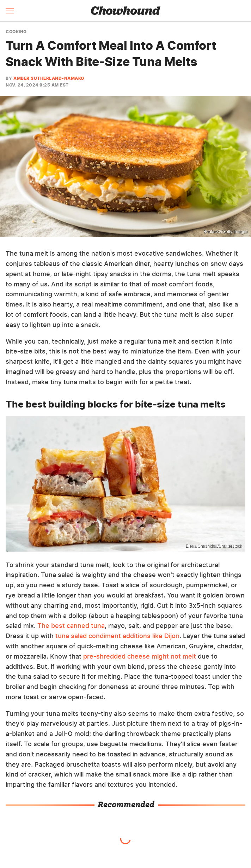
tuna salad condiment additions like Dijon (117, 636)
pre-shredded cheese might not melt (140, 656)
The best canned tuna (71, 626)
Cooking (16, 32)
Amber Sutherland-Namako (49, 78)
